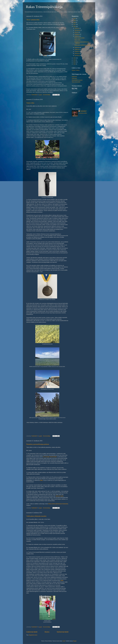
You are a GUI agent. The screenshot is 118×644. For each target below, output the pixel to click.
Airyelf (64, 641)
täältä (62, 580)
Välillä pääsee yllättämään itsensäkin (36, 516)
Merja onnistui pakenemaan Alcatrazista (58, 504)
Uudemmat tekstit (32, 632)
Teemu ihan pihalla (76, 82)
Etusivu (47, 632)
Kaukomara (74, 76)
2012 (75, 64)
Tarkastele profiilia (83, 113)
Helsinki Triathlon (76, 70)
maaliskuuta (77, 52)
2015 (75, 58)
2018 (75, 23)
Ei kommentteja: (47, 95)
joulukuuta (77, 28)
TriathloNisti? (83, 111)
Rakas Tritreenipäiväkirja (44, 7)
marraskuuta (78, 30)
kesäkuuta (77, 36)
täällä (41, 480)
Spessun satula (60, 496)
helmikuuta (77, 54)
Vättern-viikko (30, 103)
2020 (75, 19)
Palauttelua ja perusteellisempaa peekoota (38, 444)
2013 (75, 62)
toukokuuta (77, 48)
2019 (75, 21)
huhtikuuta (77, 50)
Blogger (75, 641)
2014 (75, 60)
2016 (75, 27)
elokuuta (77, 32)
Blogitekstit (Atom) (33, 635)
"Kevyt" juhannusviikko (33, 20)
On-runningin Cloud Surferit (50, 457)
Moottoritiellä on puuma (77, 80)
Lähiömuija (74, 78)
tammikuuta (77, 56)
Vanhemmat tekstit (63, 632)
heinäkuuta (77, 34)
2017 (75, 24)
